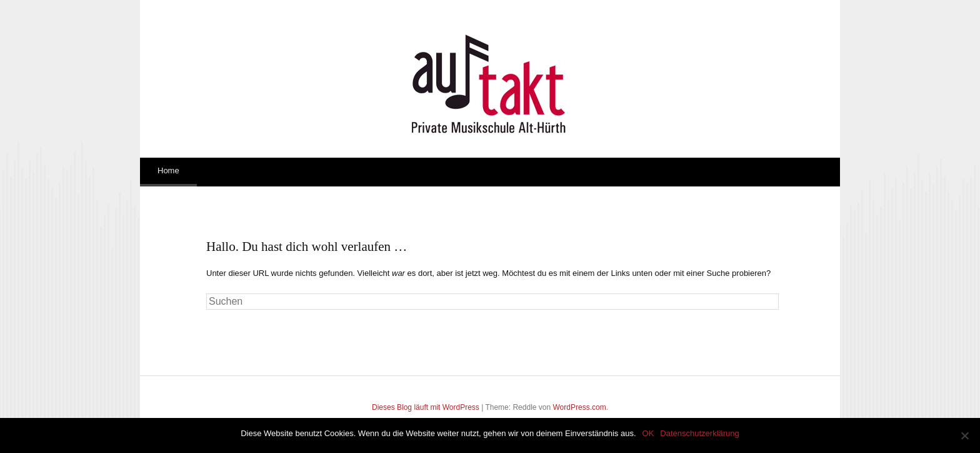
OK (648, 433)
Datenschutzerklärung (699, 433)
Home (168, 171)
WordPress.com (580, 407)
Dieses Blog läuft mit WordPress (426, 407)
